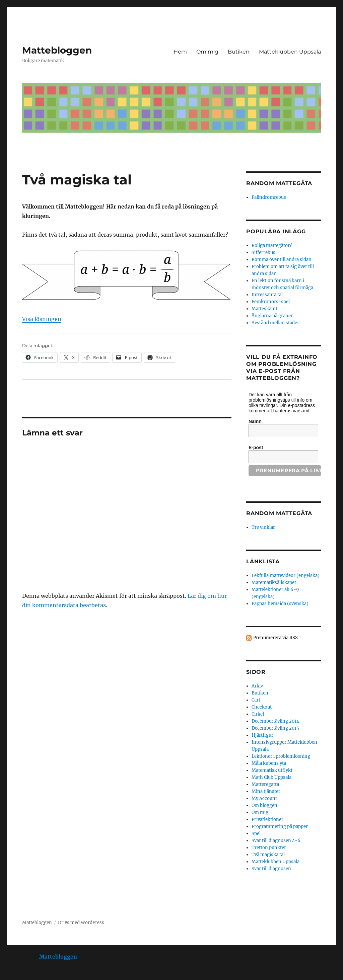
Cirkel (258, 714)
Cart (256, 700)
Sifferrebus (263, 253)
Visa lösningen (42, 319)
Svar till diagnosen (271, 869)
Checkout (262, 707)
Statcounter (16, 975)
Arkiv (257, 686)
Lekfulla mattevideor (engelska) (286, 576)
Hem (180, 52)
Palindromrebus (269, 197)
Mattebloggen (57, 50)
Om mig (207, 52)
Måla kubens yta (269, 763)
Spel (256, 834)
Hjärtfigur (262, 735)
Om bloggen (264, 805)
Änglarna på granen (273, 316)
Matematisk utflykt (272, 770)
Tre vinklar (263, 527)
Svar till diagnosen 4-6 (276, 841)
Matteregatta (265, 784)
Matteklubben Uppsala (290, 52)
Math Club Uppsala (271, 777)
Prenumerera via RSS (276, 638)
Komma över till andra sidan (282, 260)
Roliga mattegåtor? (272, 246)
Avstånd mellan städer (275, 323)
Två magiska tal (268, 855)
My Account (264, 798)
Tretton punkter (269, 848)
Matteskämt (264, 309)
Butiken (239, 52)
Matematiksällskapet (274, 583)
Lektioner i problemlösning (281, 756)
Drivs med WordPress (81, 923)
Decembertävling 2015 (275, 728)
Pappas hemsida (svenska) (280, 604)
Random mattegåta (279, 513)
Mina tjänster (266, 791)
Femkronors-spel (271, 302)
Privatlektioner (267, 820)
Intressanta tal (267, 295)
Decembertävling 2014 (275, 721)
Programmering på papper (280, 827)
